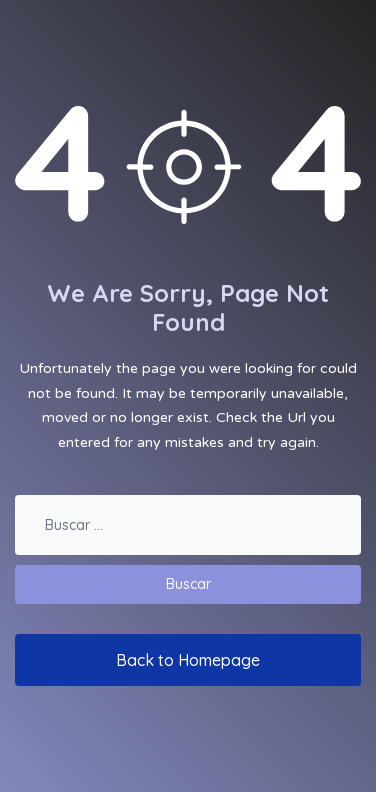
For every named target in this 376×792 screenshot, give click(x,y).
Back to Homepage (188, 660)
